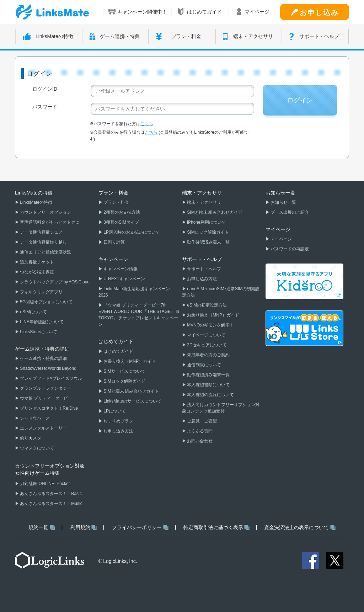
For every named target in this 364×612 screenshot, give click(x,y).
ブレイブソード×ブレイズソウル (51, 378)
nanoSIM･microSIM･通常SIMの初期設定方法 (221, 292)
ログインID (45, 89)
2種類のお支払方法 (121, 212)
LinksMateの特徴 (36, 202)
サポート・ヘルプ (204, 269)
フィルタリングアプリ (41, 292)
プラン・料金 (116, 202)
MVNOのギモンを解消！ (210, 325)
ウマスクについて (37, 448)
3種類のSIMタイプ (121, 222)
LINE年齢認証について (41, 322)
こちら (147, 124)
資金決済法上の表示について (300, 528)
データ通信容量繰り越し (43, 242)
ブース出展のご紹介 (289, 212)
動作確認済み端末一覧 (208, 242)
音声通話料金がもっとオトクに (49, 222)
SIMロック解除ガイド (124, 381)
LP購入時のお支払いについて (131, 232)
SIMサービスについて (124, 371)
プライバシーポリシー (140, 528)
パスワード (45, 107)
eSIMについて (33, 312)
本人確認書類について (208, 385)
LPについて (114, 411)
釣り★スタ (30, 438)
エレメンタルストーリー (43, 428)
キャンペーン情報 (120, 269)
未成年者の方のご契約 (208, 355)
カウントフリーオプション (45, 212)
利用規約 (84, 528)
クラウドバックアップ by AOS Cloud (54, 282)
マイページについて (206, 335)
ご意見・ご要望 (202, 421)
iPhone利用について (206, 222)
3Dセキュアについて (207, 345)
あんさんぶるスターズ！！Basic (50, 494)
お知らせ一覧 (283, 202)
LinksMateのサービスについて (132, 401)
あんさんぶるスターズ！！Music (51, 504)
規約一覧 (42, 528)
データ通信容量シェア (41, 232)
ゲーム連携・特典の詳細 (43, 358)
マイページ (281, 239)
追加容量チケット (37, 262)
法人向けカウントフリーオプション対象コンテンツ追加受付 (221, 408)
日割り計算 (114, 242)
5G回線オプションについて (46, 302)
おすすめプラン (118, 421)
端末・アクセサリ (204, 202)
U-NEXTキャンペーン (124, 279)
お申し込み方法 (118, 431)
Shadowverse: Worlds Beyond (48, 368)
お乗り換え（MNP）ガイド (129, 361)
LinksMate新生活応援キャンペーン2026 (134, 292)
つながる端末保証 (37, 272)
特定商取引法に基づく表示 (217, 528)
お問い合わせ (199, 441)
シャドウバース (34, 418)
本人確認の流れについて (210, 395)
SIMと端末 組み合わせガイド (131, 391)
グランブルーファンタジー (45, 388)
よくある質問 (199, 431)
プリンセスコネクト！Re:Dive (49, 408)
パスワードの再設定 (289, 249)
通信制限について (204, 365)
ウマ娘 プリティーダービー (46, 398)
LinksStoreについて (38, 332)
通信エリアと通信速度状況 (45, 252)
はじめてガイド (118, 351)
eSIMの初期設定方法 (207, 305)
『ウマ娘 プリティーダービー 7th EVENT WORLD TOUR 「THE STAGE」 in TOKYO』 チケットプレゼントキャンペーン (139, 315)
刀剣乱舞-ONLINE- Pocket (44, 484)
